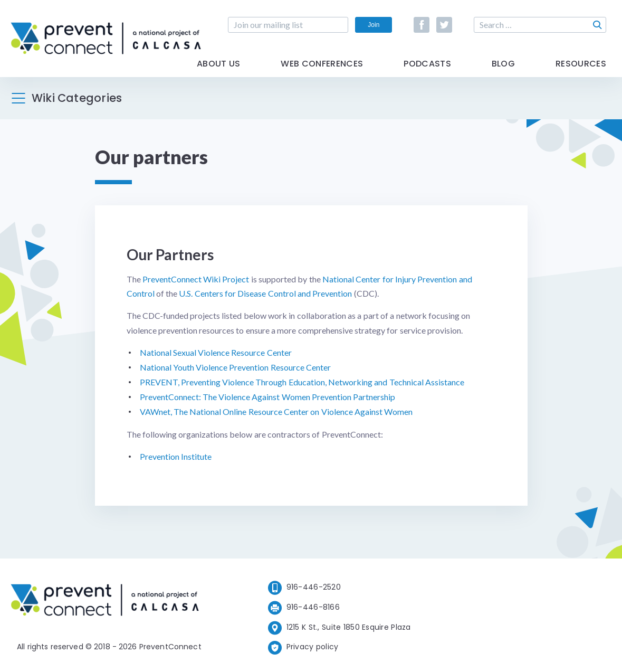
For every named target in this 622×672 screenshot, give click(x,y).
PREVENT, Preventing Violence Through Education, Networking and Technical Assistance (302, 382)
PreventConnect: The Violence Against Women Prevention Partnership (268, 397)
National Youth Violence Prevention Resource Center (236, 367)
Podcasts (427, 65)
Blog (503, 65)
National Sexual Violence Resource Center (216, 352)
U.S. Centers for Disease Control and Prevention (265, 293)
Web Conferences (322, 65)
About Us (219, 65)
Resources (581, 65)
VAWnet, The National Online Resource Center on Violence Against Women (276, 411)
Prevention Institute (176, 456)
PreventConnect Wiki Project (196, 279)
